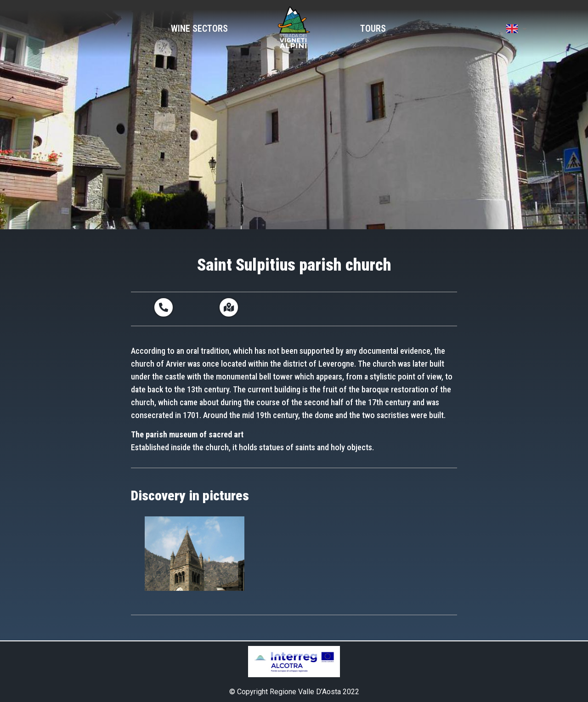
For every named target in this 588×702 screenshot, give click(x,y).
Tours (373, 28)
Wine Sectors (199, 28)
